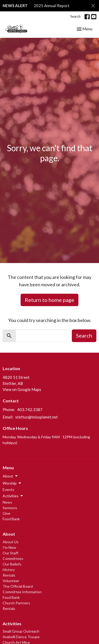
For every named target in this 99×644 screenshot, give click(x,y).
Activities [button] (13, 496)
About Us (11, 542)
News (7, 502)
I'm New (9, 547)
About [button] (11, 476)
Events (8, 489)
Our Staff (10, 553)
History (9, 570)
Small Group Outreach (21, 631)
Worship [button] (12, 483)
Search (75, 16)
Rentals (9, 575)
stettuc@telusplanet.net (37, 417)
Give (6, 513)
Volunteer (11, 581)
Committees (13, 558)
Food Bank (11, 519)
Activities (12, 624)
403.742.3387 (30, 410)
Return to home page (49, 300)
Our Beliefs (12, 564)
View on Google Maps (22, 389)
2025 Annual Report (52, 6)
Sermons (10, 508)
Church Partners (16, 603)
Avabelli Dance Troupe (21, 637)
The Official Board (18, 586)
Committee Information (22, 592)
